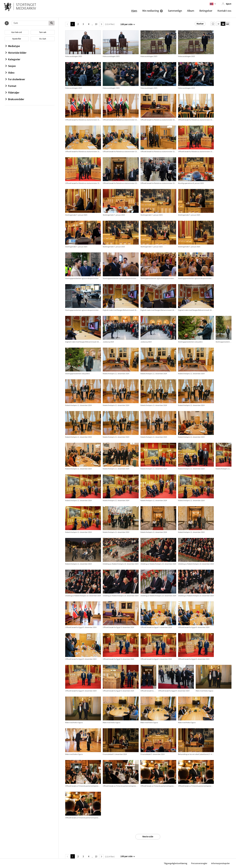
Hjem (134, 11)
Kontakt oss (224, 11)
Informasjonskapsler (221, 863)
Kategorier (13, 59)
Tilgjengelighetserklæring (176, 863)
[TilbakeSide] (67, 24)
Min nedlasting (151, 11)
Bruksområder (15, 99)
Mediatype (13, 46)
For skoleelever (15, 79)
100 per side (126, 24)
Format (11, 86)
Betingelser (206, 11)
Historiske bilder (16, 53)
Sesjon (11, 66)
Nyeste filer (17, 39)
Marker (200, 24)
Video (10, 73)
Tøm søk (43, 32)
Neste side (148, 837)
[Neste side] (101, 24)
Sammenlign (175, 11)
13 (96, 24)
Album (191, 11)
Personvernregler (199, 863)
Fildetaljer (12, 93)
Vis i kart (43, 39)
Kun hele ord (17, 32)
